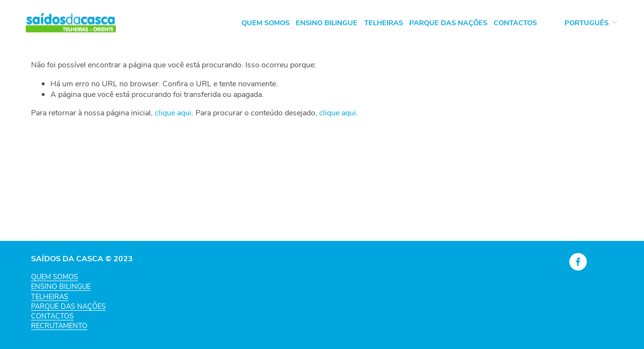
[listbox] (585, 22)
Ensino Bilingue (327, 22)
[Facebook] (578, 262)
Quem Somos (266, 22)
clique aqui (173, 112)
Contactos (515, 22)
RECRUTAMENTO (59, 325)
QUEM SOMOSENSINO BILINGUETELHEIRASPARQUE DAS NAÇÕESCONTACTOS (68, 296)
